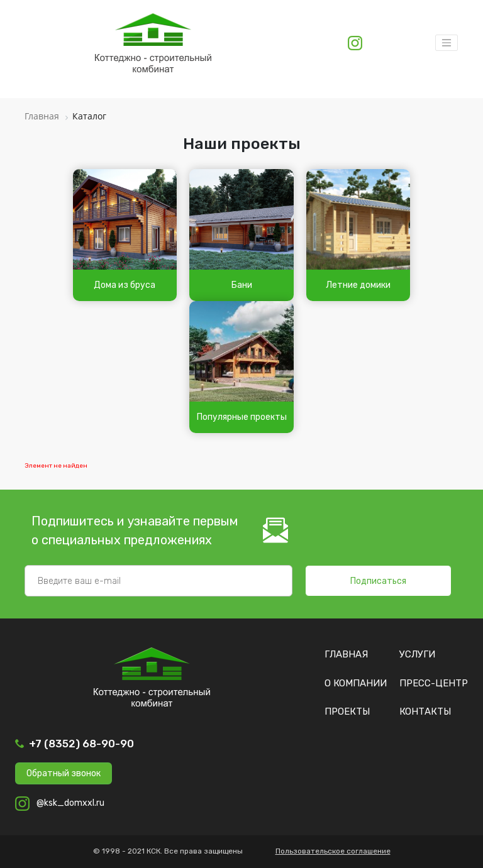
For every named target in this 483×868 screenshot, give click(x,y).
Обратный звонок (64, 773)
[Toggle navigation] (447, 43)
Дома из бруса (125, 285)
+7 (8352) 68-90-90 (81, 744)
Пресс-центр (434, 683)
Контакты (425, 711)
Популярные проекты (242, 417)
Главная (346, 654)
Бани (242, 285)
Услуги (417, 654)
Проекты (347, 711)
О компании (356, 683)
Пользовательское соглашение (333, 851)
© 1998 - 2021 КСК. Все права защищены (168, 851)
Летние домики (358, 285)
